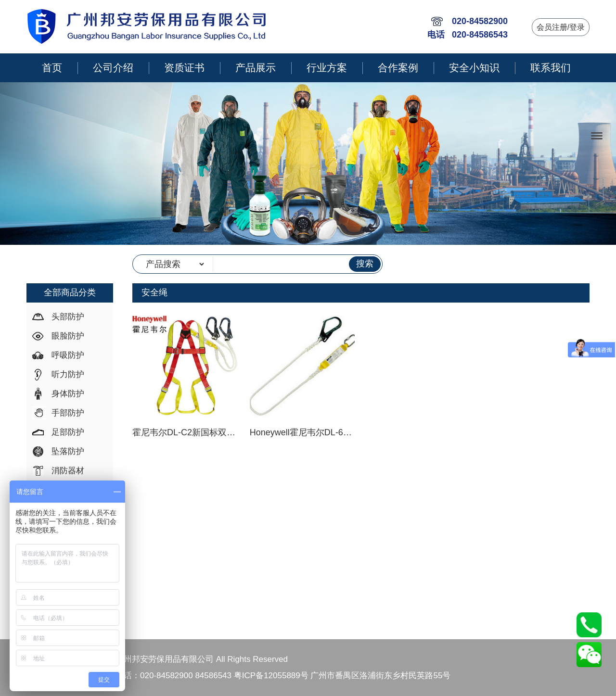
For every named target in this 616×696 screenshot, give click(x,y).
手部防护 (68, 413)
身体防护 (68, 394)
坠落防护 (68, 451)
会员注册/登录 (561, 27)
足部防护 (68, 432)
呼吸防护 (68, 355)
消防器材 (68, 471)
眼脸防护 (68, 336)
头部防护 (68, 317)
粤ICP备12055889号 (271, 676)
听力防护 (68, 374)
